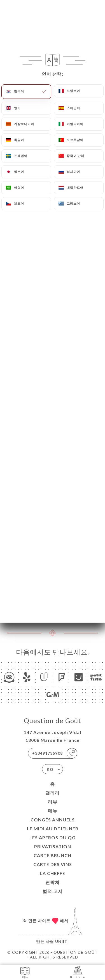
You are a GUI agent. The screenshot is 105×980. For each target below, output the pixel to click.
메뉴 (53, 811)
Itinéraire (78, 972)
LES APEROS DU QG (53, 837)
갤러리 (53, 793)
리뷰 (53, 802)
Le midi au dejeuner (53, 829)
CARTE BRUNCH (53, 855)
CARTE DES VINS (53, 864)
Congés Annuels (53, 820)
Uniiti (62, 941)
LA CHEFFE (53, 873)
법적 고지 (53, 891)
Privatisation (53, 846)
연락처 (53, 882)
